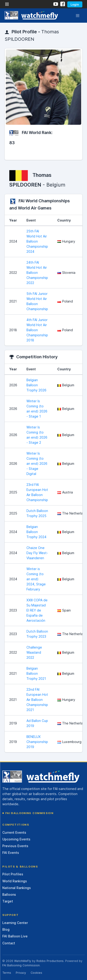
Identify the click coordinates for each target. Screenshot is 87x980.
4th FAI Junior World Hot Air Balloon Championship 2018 (37, 330)
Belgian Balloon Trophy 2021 (36, 673)
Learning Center (15, 923)
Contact (9, 943)
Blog (6, 929)
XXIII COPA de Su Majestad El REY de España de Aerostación (37, 610)
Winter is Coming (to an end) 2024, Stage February (36, 579)
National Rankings (17, 888)
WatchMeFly (23, 961)
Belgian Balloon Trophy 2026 (36, 385)
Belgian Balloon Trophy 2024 (36, 532)
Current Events (14, 832)
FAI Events (11, 853)
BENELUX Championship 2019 (37, 742)
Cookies (36, 973)
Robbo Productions (50, 961)
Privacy (21, 973)
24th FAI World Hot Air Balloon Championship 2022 (37, 273)
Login (75, 4)
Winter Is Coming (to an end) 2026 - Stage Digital (37, 463)
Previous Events (15, 846)
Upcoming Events (16, 839)
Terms (7, 973)
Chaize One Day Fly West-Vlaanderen (37, 553)
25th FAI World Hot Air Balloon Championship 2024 (37, 241)
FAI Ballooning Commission (29, 813)
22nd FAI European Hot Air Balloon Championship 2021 (37, 700)
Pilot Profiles (13, 874)
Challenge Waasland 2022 (34, 652)
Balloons (9, 894)
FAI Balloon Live (15, 936)
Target (8, 901)
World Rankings (15, 881)
